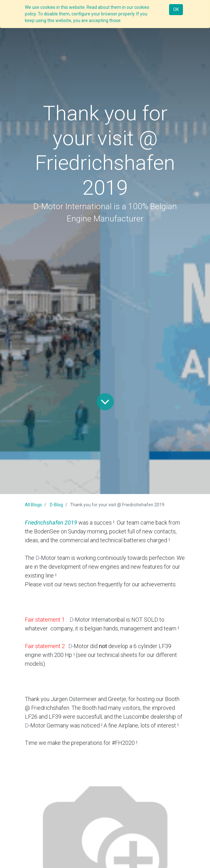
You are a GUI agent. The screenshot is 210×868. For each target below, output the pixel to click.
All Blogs (33, 505)
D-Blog (56, 505)
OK (176, 9)
